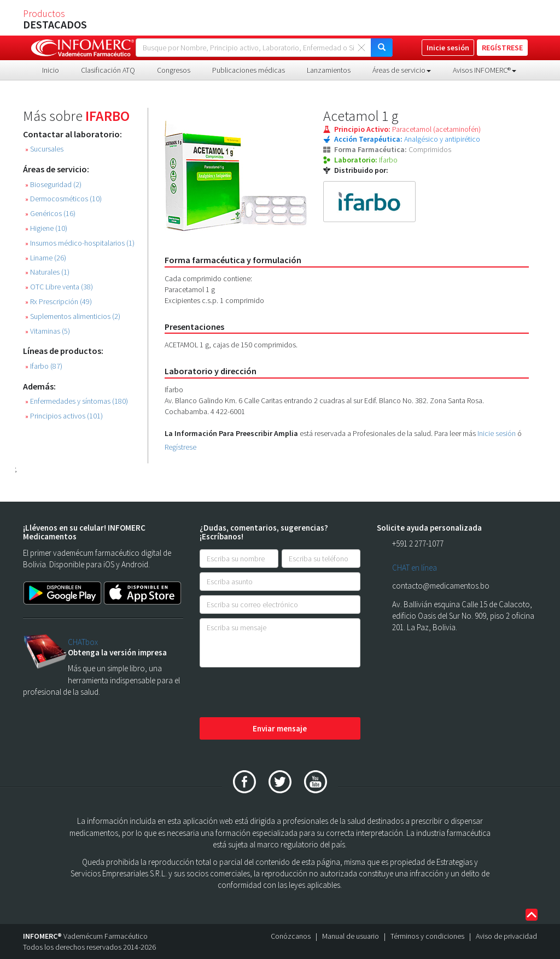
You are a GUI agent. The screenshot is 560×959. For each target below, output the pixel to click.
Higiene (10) (46, 228)
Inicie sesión (497, 433)
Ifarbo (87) (44, 366)
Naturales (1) (47, 272)
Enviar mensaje (280, 728)
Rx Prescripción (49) (59, 302)
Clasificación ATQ (108, 70)
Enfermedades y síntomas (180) (77, 401)
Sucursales (44, 149)
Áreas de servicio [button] (402, 70)
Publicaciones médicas (249, 70)
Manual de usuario (351, 936)
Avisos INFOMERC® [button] (485, 70)
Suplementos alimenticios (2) (73, 316)
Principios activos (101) (64, 416)
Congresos (174, 70)
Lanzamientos (329, 70)
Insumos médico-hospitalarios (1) (80, 243)
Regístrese (180, 447)
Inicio (51, 70)
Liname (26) (46, 258)
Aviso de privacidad (506, 936)
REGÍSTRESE (502, 48)
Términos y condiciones (427, 936)
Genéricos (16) (50, 214)
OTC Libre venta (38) (59, 287)
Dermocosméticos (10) (63, 199)
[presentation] (283, 693)
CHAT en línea (415, 568)
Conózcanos (291, 936)
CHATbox (83, 642)
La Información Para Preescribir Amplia (231, 433)
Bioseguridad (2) (53, 185)
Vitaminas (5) (48, 331)
